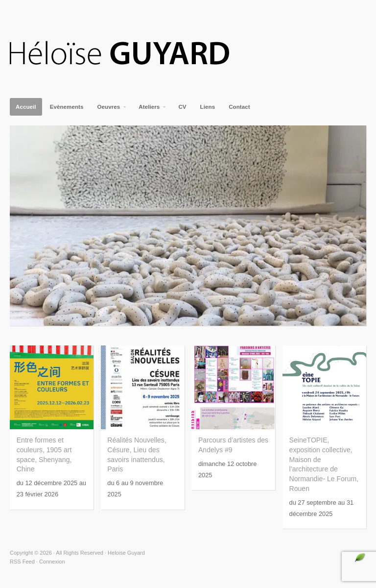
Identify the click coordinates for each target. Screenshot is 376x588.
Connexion (52, 562)
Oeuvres (109, 110)
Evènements (67, 107)
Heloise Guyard (127, 54)
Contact (239, 107)
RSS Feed (22, 562)
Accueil (26, 107)
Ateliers (150, 110)
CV (182, 107)
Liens (208, 107)
